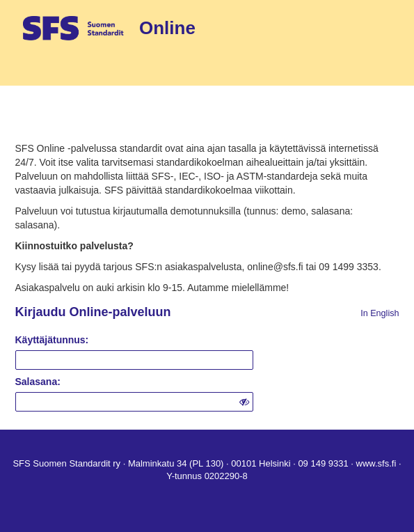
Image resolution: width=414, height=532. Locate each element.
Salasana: (38, 382)
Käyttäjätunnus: (52, 340)
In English (380, 313)
